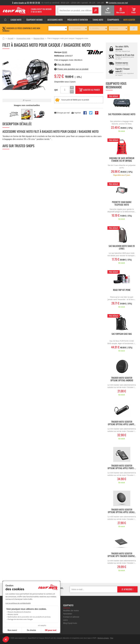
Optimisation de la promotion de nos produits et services (29, 617)
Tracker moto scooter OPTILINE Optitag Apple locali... (122, 511)
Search (95, 10)
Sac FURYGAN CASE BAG (122, 334)
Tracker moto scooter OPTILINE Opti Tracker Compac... (122, 555)
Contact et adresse (71, 617)
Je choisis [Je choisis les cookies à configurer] (31, 630)
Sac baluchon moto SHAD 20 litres (122, 247)
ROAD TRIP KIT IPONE (122, 290)
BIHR (65, 52)
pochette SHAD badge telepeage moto (122, 204)
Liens (65, 620)
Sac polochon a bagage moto (122, 114)
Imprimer (78, 113)
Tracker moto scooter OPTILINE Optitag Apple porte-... (122, 467)
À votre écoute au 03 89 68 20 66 (26, 3)
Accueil (3, 39)
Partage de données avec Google (20, 619)
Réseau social (13, 614)
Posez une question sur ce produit (73, 69)
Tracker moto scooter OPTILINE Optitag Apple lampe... (122, 423)
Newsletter (68, 614)
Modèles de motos (71, 611)
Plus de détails (64, 64)
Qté (56, 90)
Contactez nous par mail (118, 3)
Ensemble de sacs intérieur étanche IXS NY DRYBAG (122, 160)
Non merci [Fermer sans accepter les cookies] (12, 630)
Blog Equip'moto (70, 623)
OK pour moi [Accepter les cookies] (51, 630)
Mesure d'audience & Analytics (19, 612)
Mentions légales (103, 638)
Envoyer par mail (63, 113)
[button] (6, 639)
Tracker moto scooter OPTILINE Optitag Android (122, 379)
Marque (58, 52)
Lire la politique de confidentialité (18, 603)
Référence (60, 56)
